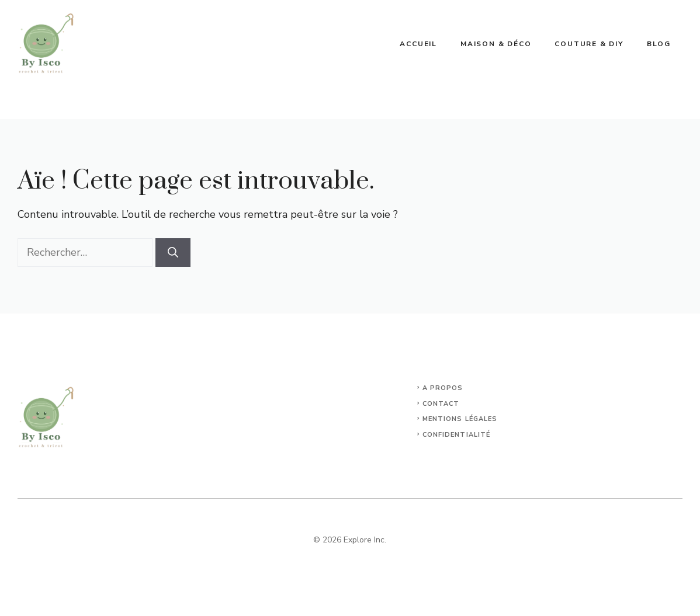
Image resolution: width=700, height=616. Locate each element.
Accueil (418, 44)
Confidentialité (457, 435)
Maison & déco (496, 44)
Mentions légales (460, 419)
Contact (441, 404)
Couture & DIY (589, 44)
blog (659, 44)
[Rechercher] (173, 253)
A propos (443, 388)
